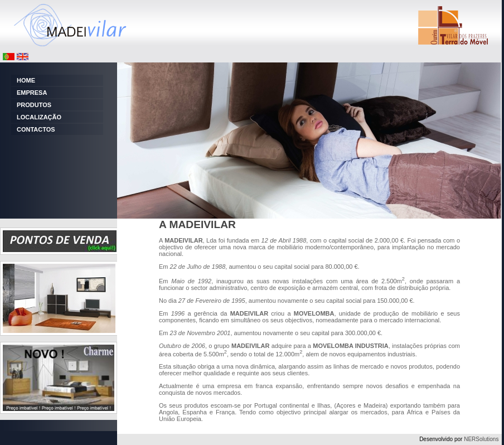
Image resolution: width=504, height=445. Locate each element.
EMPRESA (32, 93)
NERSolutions (481, 439)
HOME (26, 80)
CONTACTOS (36, 129)
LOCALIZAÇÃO (39, 117)
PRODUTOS (34, 105)
